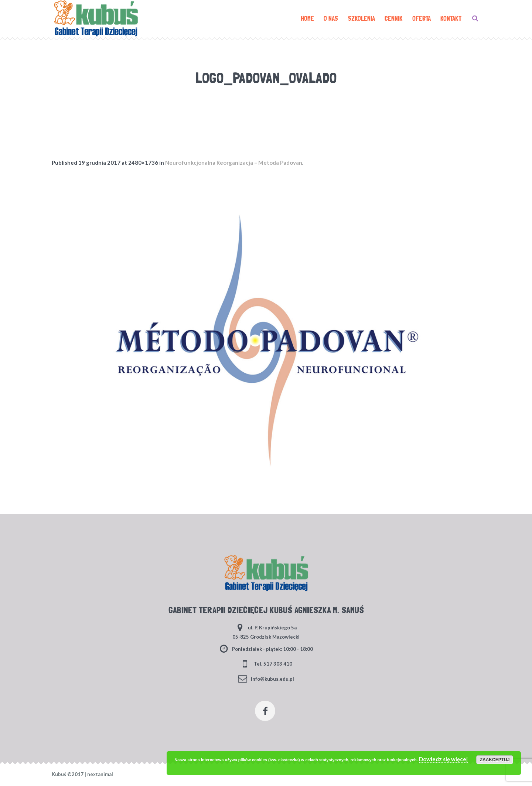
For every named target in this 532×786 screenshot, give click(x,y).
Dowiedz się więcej (443, 759)
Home (230, 92)
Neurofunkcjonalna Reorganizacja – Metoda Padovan (234, 163)
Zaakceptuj (495, 760)
